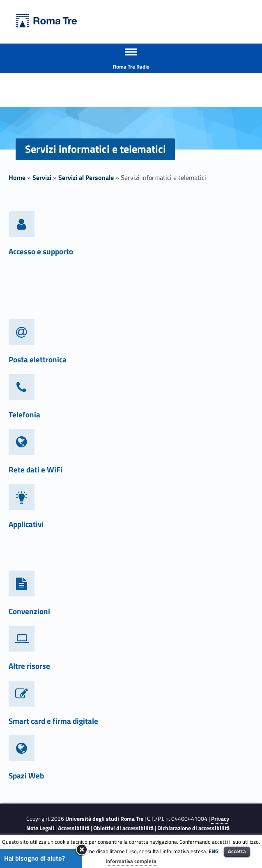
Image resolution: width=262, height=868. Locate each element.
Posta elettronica (38, 359)
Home (17, 177)
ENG (214, 851)
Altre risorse (29, 666)
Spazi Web (26, 775)
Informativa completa (131, 861)
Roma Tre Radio (131, 67)
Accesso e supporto (41, 251)
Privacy (220, 819)
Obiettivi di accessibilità (123, 828)
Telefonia (24, 414)
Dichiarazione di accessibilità (193, 828)
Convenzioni (29, 611)
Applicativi (26, 524)
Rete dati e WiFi (36, 469)
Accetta (237, 851)
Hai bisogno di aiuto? (34, 858)
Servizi (42, 177)
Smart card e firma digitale (53, 721)
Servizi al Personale (86, 177)
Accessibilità (74, 828)
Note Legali (40, 828)
